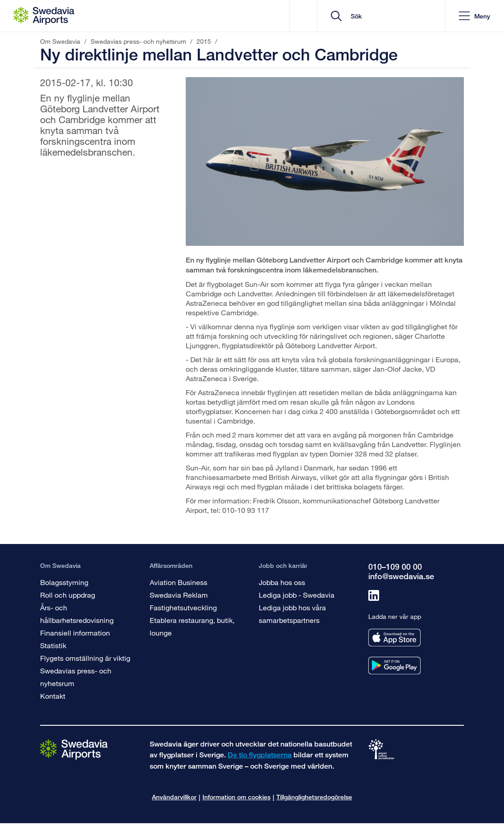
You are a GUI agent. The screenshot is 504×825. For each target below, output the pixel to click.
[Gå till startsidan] (74, 749)
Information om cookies (236, 797)
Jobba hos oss (282, 582)
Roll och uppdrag (68, 595)
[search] (384, 16)
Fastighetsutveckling (183, 607)
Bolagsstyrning (64, 582)
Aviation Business (179, 582)
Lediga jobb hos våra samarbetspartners (292, 614)
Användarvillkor (174, 797)
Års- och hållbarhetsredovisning (77, 614)
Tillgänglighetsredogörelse (314, 797)
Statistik (53, 645)
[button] (474, 16)
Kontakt (53, 696)
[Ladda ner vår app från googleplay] (394, 666)
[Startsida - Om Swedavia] (44, 16)
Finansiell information (75, 633)
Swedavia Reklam (179, 595)
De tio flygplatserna (260, 755)
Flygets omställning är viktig (85, 658)
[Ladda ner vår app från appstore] (394, 638)
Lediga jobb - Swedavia (297, 595)
